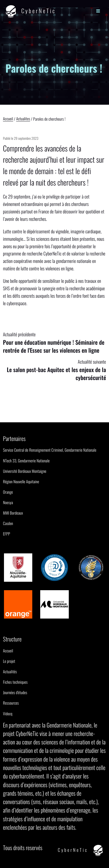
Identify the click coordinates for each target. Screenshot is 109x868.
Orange (8, 492)
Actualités (10, 672)
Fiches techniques (15, 682)
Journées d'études (15, 692)
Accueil (8, 119)
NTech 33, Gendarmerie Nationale (26, 461)
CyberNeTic (29, 11)
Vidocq (8, 714)
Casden (8, 523)
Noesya (8, 502)
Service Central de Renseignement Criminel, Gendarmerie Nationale (50, 450)
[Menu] (98, 11)
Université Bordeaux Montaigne (25, 471)
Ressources (11, 703)
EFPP (7, 534)
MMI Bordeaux (13, 513)
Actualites (23, 119)
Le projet (9, 661)
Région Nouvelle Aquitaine (21, 482)
